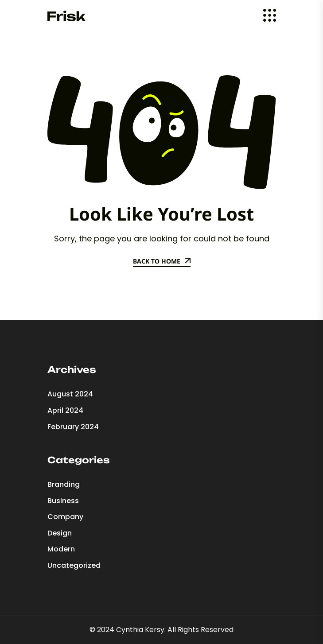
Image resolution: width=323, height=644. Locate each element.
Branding (64, 484)
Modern (61, 549)
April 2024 (65, 410)
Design (60, 533)
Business (63, 501)
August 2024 (70, 394)
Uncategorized (74, 565)
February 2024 (73, 427)
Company (65, 517)
